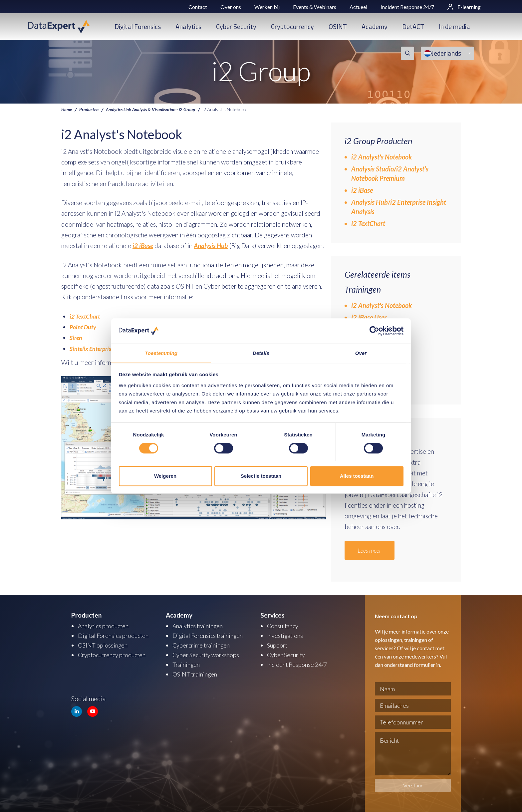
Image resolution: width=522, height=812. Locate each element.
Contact (198, 7)
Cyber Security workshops (208, 654)
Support (278, 644)
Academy (375, 26)
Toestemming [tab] (161, 353)
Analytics (188, 26)
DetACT (413, 26)
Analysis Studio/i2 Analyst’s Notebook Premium (390, 173)
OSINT (338, 26)
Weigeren (165, 476)
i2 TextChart (86, 316)
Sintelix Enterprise (94, 348)
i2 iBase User (369, 317)
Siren (76, 337)
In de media (454, 26)
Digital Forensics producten (116, 635)
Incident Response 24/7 (407, 7)
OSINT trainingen (196, 672)
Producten (91, 109)
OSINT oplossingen (104, 644)
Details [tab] (261, 353)
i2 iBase (362, 190)
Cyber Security (236, 26)
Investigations (286, 635)
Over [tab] (361, 353)
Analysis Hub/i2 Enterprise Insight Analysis (399, 207)
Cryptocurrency (292, 26)
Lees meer (371, 550)
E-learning (464, 7)
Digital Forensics (138, 26)
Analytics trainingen (199, 626)
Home (67, 109)
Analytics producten (105, 626)
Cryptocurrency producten (114, 654)
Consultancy (284, 626)
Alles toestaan (357, 476)
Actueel (358, 7)
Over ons (231, 7)
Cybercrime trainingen (203, 644)
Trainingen (187, 663)
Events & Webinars (315, 7)
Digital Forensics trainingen (210, 635)
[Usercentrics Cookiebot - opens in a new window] (374, 331)
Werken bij (267, 7)
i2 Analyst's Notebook (382, 157)
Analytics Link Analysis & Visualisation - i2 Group (157, 109)
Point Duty (84, 327)
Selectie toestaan (261, 476)
